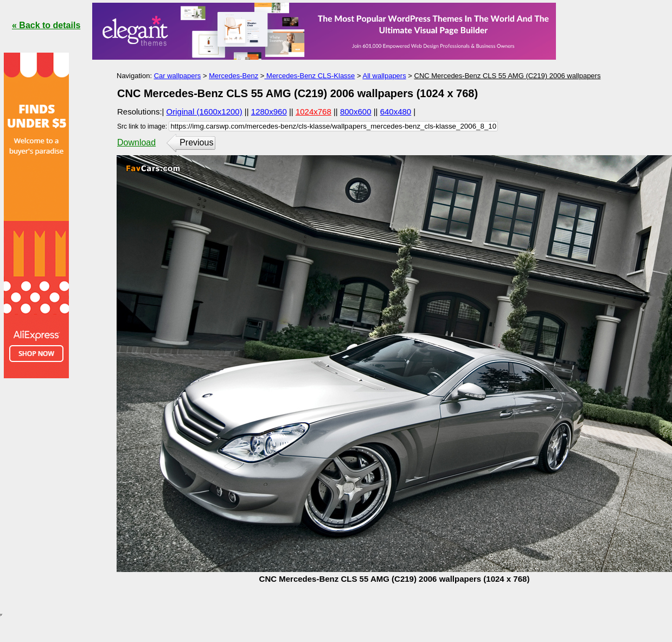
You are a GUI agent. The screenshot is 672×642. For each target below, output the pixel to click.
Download (136, 142)
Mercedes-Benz (233, 76)
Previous (196, 142)
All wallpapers (384, 76)
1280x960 (269, 112)
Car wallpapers (178, 76)
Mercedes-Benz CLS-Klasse (309, 76)
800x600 (356, 112)
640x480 (396, 112)
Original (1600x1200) (204, 112)
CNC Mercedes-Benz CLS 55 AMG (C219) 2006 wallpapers (508, 76)
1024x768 (313, 112)
